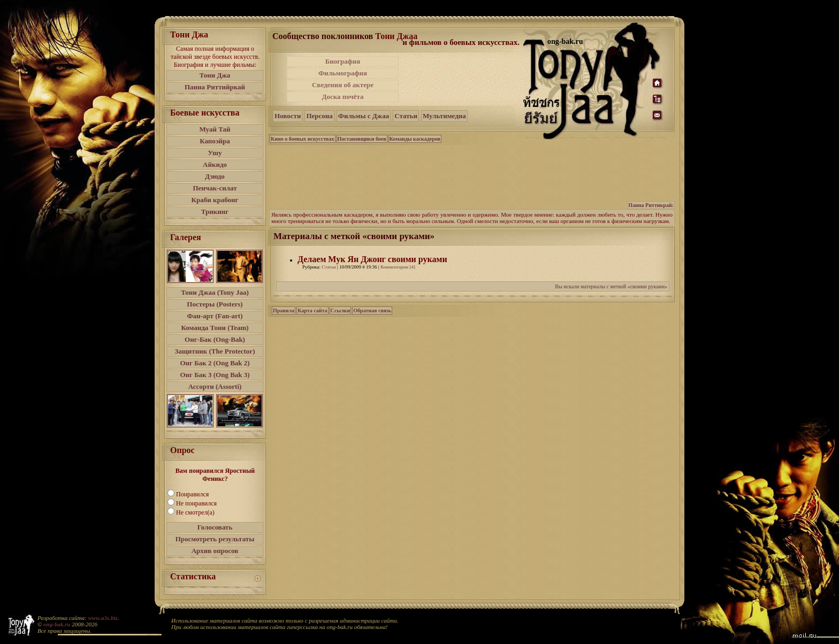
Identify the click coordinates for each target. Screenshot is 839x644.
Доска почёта (342, 97)
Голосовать (215, 527)
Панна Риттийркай (215, 87)
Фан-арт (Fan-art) (215, 316)
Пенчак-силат (215, 188)
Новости (288, 116)
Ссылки (341, 310)
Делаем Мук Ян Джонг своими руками (372, 259)
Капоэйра (215, 141)
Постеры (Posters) (215, 304)
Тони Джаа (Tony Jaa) (215, 292)
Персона (319, 116)
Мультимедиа (444, 116)
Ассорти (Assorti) (215, 386)
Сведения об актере (343, 85)
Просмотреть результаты (215, 539)
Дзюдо (215, 176)
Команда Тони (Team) (215, 328)
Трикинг (215, 212)
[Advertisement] (462, 79)
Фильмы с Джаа (364, 116)
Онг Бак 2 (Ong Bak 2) (215, 363)
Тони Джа (215, 75)
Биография (343, 61)
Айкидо (215, 164)
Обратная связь (372, 310)
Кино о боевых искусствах (303, 139)
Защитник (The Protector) (215, 351)
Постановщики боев (362, 139)
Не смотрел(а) (195, 512)
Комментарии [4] (398, 267)
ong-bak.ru (57, 624)
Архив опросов (215, 551)
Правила (284, 310)
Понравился (192, 494)
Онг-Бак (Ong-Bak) (215, 339)
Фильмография (343, 73)
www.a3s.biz (103, 618)
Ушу (215, 153)
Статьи (406, 116)
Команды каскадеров (415, 139)
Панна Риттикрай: (651, 205)
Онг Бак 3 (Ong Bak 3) (215, 375)
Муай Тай (215, 129)
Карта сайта (312, 310)
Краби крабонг (215, 200)
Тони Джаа (396, 36)
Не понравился (196, 503)
